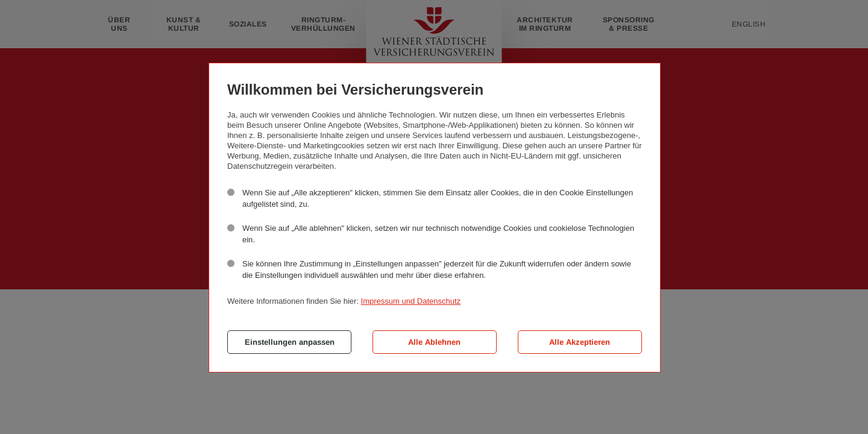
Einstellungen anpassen (290, 342)
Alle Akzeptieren (580, 342)
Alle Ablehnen (434, 342)
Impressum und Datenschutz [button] (411, 301)
